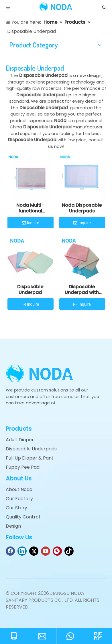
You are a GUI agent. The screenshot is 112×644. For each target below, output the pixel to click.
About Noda (19, 489)
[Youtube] (46, 551)
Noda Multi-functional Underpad (30, 208)
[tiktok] (69, 551)
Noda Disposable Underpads (82, 208)
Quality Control (23, 517)
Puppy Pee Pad (23, 467)
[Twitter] (34, 551)
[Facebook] (10, 551)
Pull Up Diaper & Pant (30, 458)
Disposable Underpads (31, 449)
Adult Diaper (20, 440)
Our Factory (19, 499)
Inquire (31, 223)
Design (13, 526)
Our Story (16, 508)
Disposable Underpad (30, 290)
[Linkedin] (22, 551)
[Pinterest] (57, 551)
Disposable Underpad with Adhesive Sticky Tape (82, 290)
